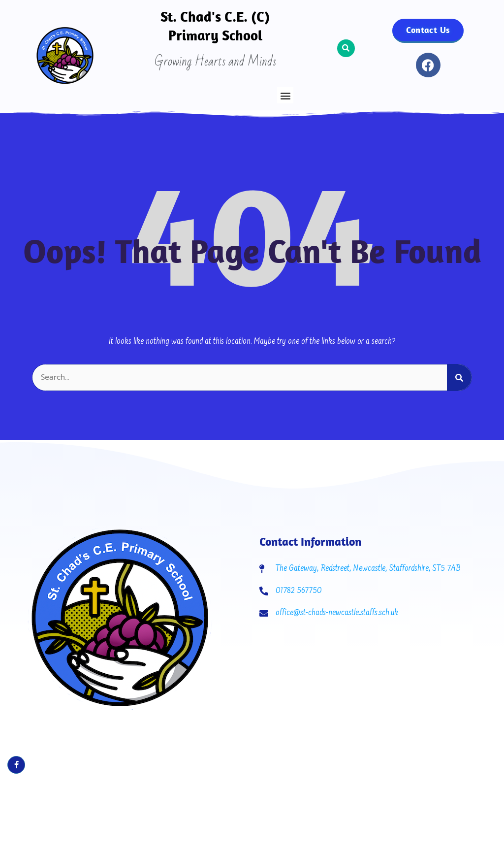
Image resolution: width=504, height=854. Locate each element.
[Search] (459, 378)
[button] (285, 95)
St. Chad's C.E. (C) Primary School (215, 26)
